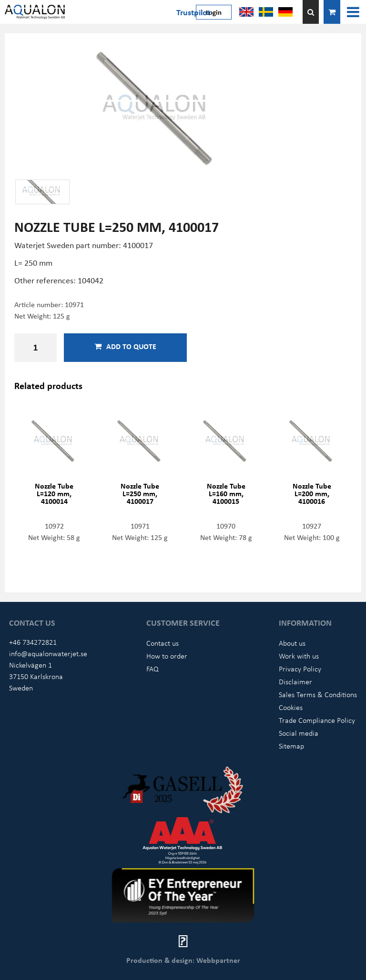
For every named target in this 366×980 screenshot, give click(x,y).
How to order (167, 656)
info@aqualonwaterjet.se (48, 653)
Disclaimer (295, 681)
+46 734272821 (33, 642)
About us (292, 643)
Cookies (291, 707)
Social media (299, 733)
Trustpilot (193, 12)
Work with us (299, 656)
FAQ (152, 669)
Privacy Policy (300, 669)
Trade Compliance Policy (317, 720)
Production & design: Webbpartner (183, 960)
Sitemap (291, 746)
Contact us (163, 643)
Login (214, 12)
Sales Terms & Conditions (318, 694)
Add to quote (125, 346)
